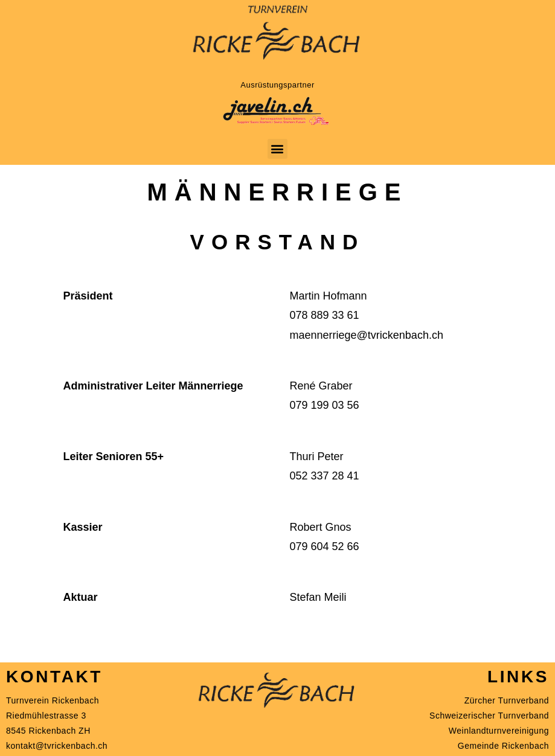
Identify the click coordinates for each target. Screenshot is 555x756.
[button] (277, 149)
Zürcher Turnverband (507, 700)
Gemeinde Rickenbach (503, 746)
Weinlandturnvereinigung (499, 731)
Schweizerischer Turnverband (489, 716)
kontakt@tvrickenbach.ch (57, 746)
